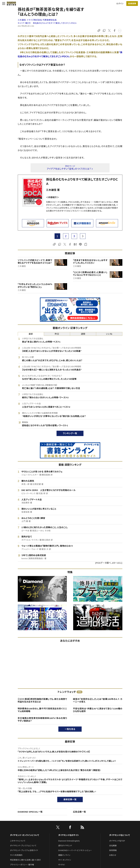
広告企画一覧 (80, 812)
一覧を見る (70, 729)
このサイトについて (18, 841)
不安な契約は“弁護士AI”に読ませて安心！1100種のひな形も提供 (98, 710)
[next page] (83, 236)
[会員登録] (132, 4)
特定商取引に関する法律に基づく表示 (25, 860)
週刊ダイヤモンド (65, 846)
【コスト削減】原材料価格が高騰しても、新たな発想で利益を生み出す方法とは (42, 700)
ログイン (120, 4)
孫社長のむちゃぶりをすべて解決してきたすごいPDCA (55, 23)
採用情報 (113, 850)
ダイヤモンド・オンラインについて (25, 835)
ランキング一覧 (70, 433)
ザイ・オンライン (65, 860)
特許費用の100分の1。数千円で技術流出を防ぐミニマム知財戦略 (42, 710)
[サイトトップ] (11, 4)
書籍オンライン (64, 855)
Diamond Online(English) (69, 841)
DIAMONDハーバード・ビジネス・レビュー (75, 850)
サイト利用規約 (16, 855)
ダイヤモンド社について (119, 835)
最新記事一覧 (70, 799)
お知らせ (113, 855)
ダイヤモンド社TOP (117, 841)
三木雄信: (37, 20)
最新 (31, 334)
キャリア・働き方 (24, 23)
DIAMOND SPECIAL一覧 (30, 812)
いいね (109, 334)
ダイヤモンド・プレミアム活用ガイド (24, 850)
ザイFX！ (62, 865)
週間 (83, 334)
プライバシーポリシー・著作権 (22, 865)
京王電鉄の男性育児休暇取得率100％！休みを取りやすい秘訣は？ (42, 720)
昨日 (57, 334)
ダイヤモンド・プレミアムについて (23, 846)
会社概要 (113, 846)
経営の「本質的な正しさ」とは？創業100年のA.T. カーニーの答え (98, 700)
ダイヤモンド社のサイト (69, 835)
